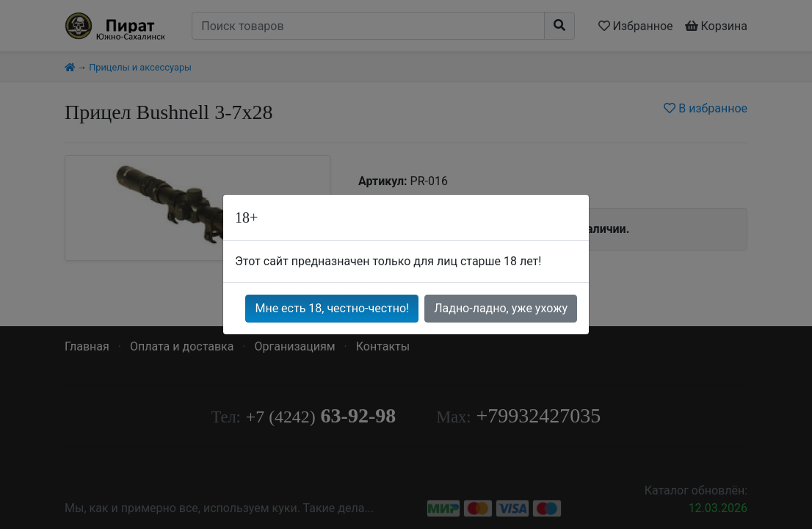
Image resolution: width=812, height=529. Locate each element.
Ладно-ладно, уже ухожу (501, 308)
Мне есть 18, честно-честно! (332, 308)
